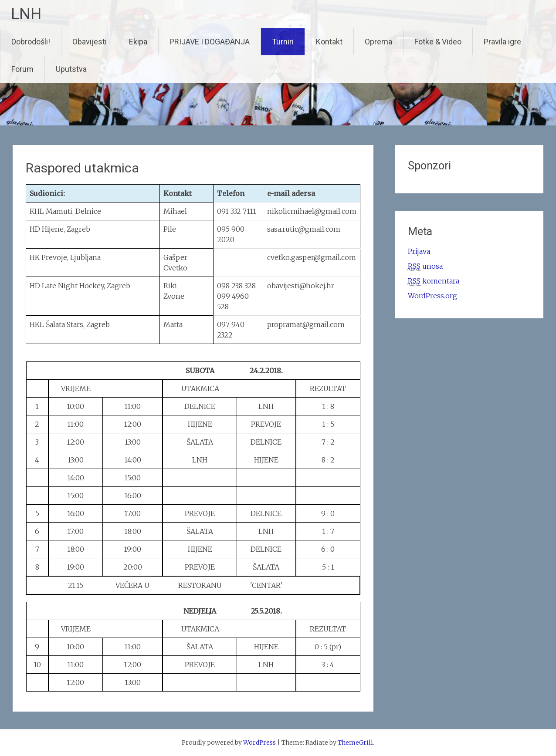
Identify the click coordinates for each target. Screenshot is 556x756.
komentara (434, 281)
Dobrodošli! (31, 42)
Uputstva (71, 69)
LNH (26, 14)
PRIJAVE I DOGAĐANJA (210, 42)
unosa (425, 266)
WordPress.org (432, 296)
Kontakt (329, 42)
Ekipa (138, 42)
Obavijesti (90, 42)
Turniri (283, 42)
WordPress (259, 742)
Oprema (378, 42)
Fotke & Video (438, 42)
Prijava (419, 251)
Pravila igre (502, 42)
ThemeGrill (355, 742)
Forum (22, 69)
